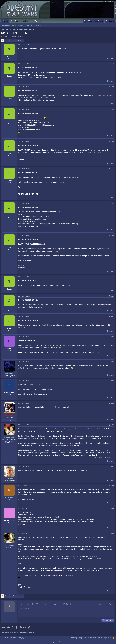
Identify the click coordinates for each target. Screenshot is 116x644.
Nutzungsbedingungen (79, 638)
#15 (112, 403)
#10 (112, 296)
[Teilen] (110, 45)
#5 (113, 141)
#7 (113, 203)
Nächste (19, 40)
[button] (20, 21)
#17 (112, 467)
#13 (112, 362)
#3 (113, 87)
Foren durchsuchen (19, 25)
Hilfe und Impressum (104, 638)
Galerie (26, 21)
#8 (113, 235)
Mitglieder (37, 21)
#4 (113, 109)
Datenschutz (92, 638)
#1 (113, 45)
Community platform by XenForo (58, 642)
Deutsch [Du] (19, 638)
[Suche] (110, 21)
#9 (113, 277)
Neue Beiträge (6, 25)
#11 (112, 316)
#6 (113, 169)
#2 (113, 64)
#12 (112, 337)
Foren (5, 21)
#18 (112, 486)
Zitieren (111, 58)
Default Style (7, 638)
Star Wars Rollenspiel (34, 25)
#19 (112, 509)
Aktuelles (14, 21)
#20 (112, 533)
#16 (112, 425)
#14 (112, 381)
